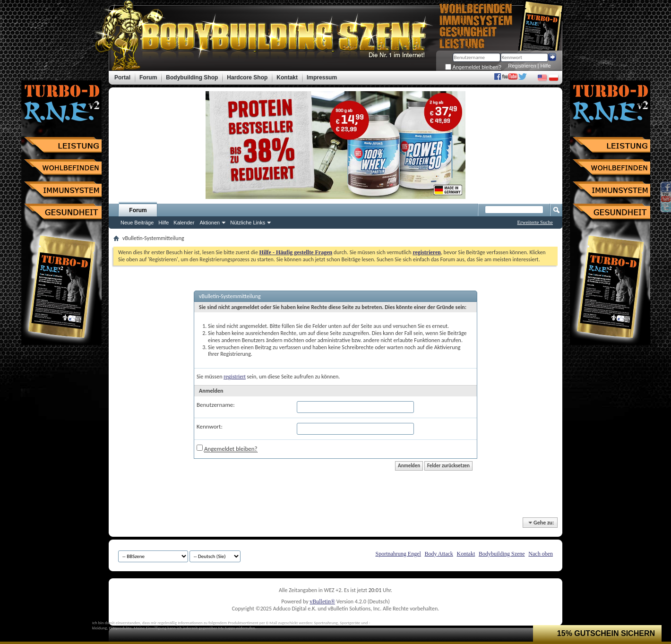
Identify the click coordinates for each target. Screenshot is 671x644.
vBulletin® (322, 601)
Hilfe (546, 66)
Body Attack (439, 554)
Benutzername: (216, 405)
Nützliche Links (248, 223)
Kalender (184, 223)
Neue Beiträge (137, 223)
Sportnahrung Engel (398, 554)
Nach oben (541, 554)
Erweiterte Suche (535, 222)
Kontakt (466, 554)
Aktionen (210, 223)
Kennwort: (210, 426)
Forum (138, 210)
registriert (235, 377)
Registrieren (522, 66)
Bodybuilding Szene (502, 554)
